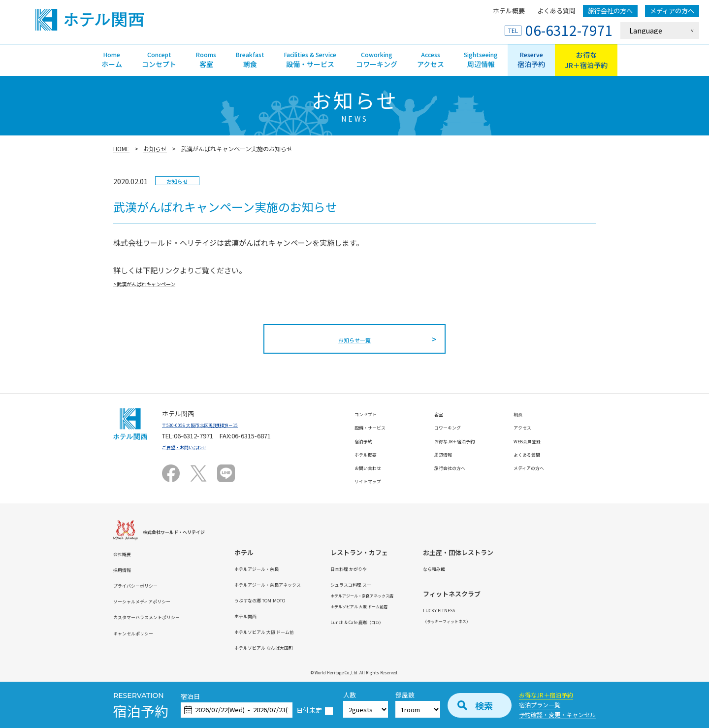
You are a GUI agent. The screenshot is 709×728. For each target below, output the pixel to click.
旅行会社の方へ (610, 11)
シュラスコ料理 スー (417, 584)
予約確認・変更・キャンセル (557, 714)
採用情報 (126, 569)
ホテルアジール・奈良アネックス (310, 584)
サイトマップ (374, 480)
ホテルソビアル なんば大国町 (304, 647)
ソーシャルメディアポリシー (155, 601)
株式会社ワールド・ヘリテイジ (188, 531)
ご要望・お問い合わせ (194, 447)
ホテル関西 (278, 615)
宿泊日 (190, 697)
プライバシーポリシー (145, 585)
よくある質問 (556, 11)
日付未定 (309, 711)
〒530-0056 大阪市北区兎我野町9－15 (216, 424)
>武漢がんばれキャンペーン (160, 283)
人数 (350, 695)
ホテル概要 (509, 11)
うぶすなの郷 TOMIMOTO (298, 600)
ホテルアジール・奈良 (294, 568)
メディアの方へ (672, 11)
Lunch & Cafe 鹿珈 (425, 621)
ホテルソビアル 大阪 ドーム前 (305, 631)
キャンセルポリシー (142, 633)
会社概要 (126, 553)
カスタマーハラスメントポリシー (161, 616)
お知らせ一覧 (354, 339)
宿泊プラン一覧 (540, 705)
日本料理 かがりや (413, 568)
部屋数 (405, 695)
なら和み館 (527, 568)
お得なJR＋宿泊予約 (546, 695)
